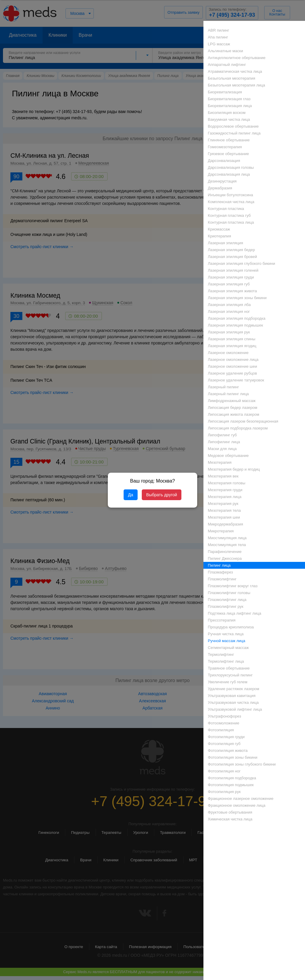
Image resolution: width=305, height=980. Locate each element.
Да (131, 495)
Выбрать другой (162, 495)
